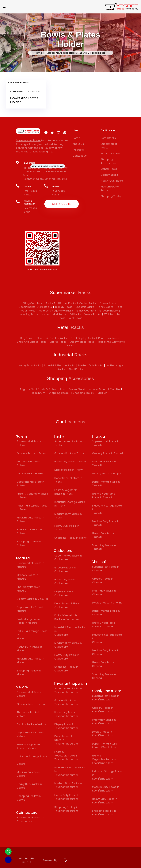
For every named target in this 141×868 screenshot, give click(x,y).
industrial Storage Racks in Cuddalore (70, 631)
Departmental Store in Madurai (31, 609)
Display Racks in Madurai (32, 599)
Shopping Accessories (61, 53)
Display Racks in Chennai (108, 603)
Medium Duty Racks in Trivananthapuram (68, 785)
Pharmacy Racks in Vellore (29, 714)
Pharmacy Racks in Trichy (70, 462)
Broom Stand (77, 389)
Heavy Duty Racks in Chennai (105, 664)
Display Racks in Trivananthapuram (66, 726)
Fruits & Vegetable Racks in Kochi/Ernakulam (104, 759)
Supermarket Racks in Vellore (30, 694)
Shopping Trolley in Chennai (104, 676)
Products (78, 150)
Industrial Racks (111, 153)
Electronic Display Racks (52, 338)
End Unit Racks (85, 307)
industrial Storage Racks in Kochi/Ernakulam (107, 775)
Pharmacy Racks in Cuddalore (66, 581)
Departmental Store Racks (35, 307)
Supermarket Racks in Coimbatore (30, 819)
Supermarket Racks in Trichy (68, 443)
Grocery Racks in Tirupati (108, 453)
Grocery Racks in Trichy (69, 453)
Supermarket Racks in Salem (30, 443)
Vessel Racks (92, 314)
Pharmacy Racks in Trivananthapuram (66, 714)
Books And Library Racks (60, 303)
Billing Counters (32, 303)
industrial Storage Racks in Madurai (32, 635)
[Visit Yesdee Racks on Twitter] (52, 133)
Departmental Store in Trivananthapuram (66, 740)
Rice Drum (39, 393)
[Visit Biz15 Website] (65, 861)
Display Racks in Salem (31, 473)
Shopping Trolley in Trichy (70, 538)
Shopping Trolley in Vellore (29, 798)
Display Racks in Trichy (69, 470)
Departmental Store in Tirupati (106, 484)
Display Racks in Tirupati (107, 473)
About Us (78, 144)
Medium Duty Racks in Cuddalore (68, 645)
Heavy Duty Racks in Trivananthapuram (67, 797)
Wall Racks (75, 318)
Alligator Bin (27, 389)
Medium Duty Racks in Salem (30, 519)
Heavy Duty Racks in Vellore (29, 786)
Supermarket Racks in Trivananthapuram (68, 690)
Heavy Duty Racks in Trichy (67, 528)
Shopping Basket (59, 393)
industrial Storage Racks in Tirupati (107, 509)
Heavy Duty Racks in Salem (29, 531)
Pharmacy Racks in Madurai (29, 589)
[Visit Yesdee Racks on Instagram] (59, 133)
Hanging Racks (29, 314)
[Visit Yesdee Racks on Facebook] (46, 133)
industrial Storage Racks (60, 365)
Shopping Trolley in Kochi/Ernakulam (104, 813)
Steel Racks (76, 369)
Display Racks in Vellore (31, 724)
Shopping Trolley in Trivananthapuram (66, 809)
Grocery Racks (108, 311)
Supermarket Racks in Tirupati (106, 443)
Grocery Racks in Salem (32, 453)
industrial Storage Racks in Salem (32, 507)
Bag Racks (27, 338)
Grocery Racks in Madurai (27, 577)
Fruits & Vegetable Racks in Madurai (28, 621)
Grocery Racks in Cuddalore (65, 569)
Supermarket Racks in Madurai (30, 565)
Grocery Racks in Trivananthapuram (66, 702)
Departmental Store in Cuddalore (68, 605)
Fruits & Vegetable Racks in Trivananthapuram (66, 756)
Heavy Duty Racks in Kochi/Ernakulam (105, 801)
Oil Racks (75, 314)
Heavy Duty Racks (30, 365)
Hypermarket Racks (54, 314)
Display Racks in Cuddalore (64, 593)
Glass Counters (86, 311)
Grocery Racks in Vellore (32, 704)
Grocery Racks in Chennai (103, 581)
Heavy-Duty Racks (112, 181)
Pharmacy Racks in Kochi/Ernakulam (104, 722)
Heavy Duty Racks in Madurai (29, 649)
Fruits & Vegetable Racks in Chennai (104, 625)
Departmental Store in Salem (31, 484)
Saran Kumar (17, 92)
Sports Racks (58, 342)
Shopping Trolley (111, 196)
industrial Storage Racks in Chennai (107, 638)
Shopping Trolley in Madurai (29, 672)
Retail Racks (108, 138)
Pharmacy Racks (109, 338)
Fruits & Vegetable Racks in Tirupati (104, 496)
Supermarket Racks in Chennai (106, 569)
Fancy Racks (105, 307)
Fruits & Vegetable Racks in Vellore (28, 746)
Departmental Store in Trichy (68, 480)
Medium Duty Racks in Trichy (68, 516)
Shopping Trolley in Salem (29, 543)
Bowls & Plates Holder (19, 82)
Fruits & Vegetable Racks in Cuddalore (67, 617)
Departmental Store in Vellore (31, 734)
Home (38, 53)
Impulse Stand (97, 389)
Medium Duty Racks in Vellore (30, 774)
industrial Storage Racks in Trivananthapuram (70, 771)
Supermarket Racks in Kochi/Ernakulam (106, 698)
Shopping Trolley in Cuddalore (66, 669)
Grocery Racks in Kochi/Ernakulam (103, 710)
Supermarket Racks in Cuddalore (68, 557)
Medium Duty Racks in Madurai (30, 660)
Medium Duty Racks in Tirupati (106, 523)
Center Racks (109, 169)
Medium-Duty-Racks (110, 188)
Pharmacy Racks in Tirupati (104, 463)
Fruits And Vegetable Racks (55, 311)
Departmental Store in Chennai (106, 613)
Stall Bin (102, 393)
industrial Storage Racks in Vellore (32, 760)
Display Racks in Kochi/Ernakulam (103, 734)
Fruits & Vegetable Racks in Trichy (66, 492)
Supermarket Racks (109, 146)
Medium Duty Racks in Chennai (106, 652)
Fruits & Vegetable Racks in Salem (32, 496)
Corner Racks (107, 303)
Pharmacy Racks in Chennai (104, 592)
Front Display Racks (83, 338)
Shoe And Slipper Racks (32, 342)
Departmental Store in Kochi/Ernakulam (105, 745)
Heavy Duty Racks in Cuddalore (67, 657)
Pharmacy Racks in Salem (29, 463)
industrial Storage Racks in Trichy (70, 504)
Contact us (80, 156)
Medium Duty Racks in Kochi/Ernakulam (106, 789)
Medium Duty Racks (91, 365)
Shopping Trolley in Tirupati (104, 547)
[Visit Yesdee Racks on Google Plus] (65, 133)
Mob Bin (115, 389)
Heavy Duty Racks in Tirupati (105, 535)
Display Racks (109, 175)
